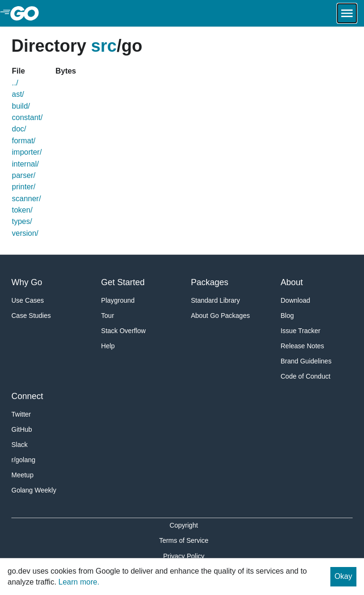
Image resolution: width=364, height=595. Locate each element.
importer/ (27, 152)
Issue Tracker (300, 331)
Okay (343, 576)
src (104, 46)
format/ (24, 141)
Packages (210, 282)
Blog (287, 316)
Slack (19, 445)
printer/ (24, 187)
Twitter (21, 414)
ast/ (18, 94)
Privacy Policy (184, 556)
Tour (107, 316)
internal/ (25, 164)
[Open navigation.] (347, 13)
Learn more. (79, 582)
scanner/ (26, 199)
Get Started (123, 282)
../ (15, 83)
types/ (22, 221)
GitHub (22, 429)
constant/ (27, 117)
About (292, 282)
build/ (21, 106)
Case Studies (31, 316)
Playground (118, 300)
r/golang (23, 460)
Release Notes (302, 346)
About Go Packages (221, 316)
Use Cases (27, 300)
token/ (22, 210)
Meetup (23, 475)
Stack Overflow (123, 331)
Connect (27, 396)
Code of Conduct (305, 376)
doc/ (19, 129)
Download (295, 300)
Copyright (184, 525)
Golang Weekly (34, 490)
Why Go (27, 282)
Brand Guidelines (306, 361)
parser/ (24, 175)
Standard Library (216, 300)
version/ (25, 233)
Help (108, 346)
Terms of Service (184, 540)
